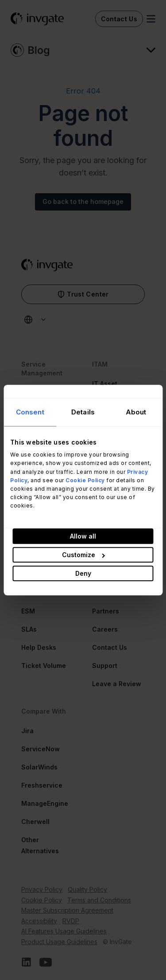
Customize (83, 555)
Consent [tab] (30, 412)
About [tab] (136, 412)
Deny (83, 573)
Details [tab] (83, 412)
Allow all (83, 536)
